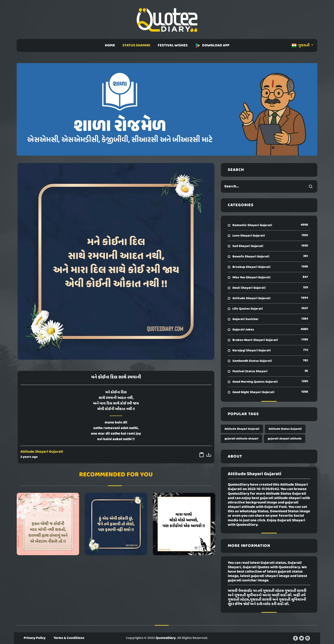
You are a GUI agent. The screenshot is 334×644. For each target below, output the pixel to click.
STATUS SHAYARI (136, 45)
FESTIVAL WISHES (173, 45)
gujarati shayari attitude (285, 439)
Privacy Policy (35, 638)
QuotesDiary (166, 638)
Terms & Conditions (69, 638)
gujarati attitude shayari (241, 439)
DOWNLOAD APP (212, 45)
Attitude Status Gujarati (285, 429)
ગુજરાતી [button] (301, 45)
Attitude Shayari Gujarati (42, 452)
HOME (110, 45)
